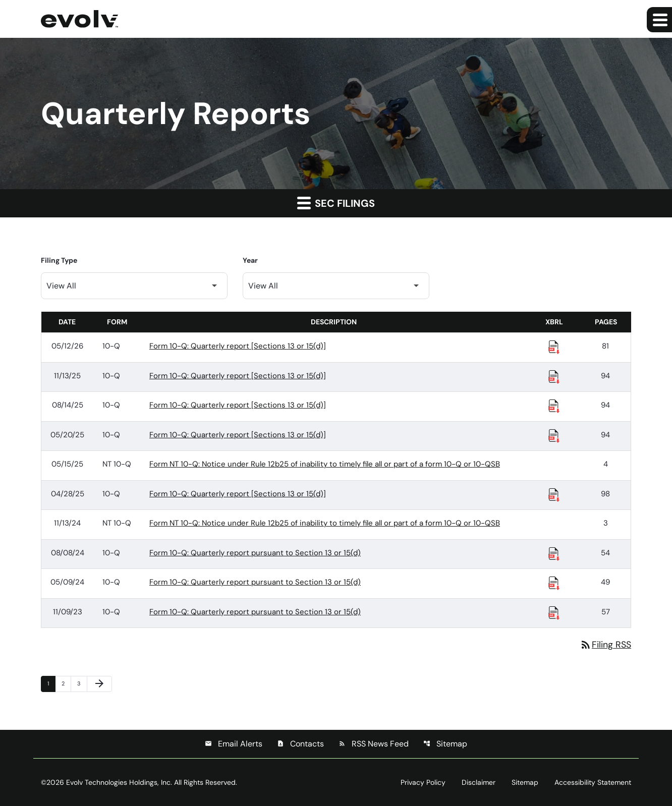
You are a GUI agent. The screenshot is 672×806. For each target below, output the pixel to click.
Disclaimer (479, 782)
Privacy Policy (423, 782)
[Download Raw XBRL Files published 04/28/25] (554, 494)
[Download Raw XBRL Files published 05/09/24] (554, 583)
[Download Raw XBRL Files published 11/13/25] (554, 376)
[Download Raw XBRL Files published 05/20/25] (554, 435)
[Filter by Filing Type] (134, 286)
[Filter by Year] (336, 286)
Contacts (300, 744)
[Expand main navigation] (659, 20)
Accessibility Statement (593, 782)
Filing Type (59, 260)
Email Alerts (234, 744)
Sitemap (445, 744)
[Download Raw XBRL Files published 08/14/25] (554, 406)
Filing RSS (605, 645)
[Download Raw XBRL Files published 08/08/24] (554, 553)
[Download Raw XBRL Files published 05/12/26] (554, 347)
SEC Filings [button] (336, 203)
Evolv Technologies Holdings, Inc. (119, 782)
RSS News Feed (374, 744)
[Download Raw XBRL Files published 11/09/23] (554, 612)
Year (250, 260)
